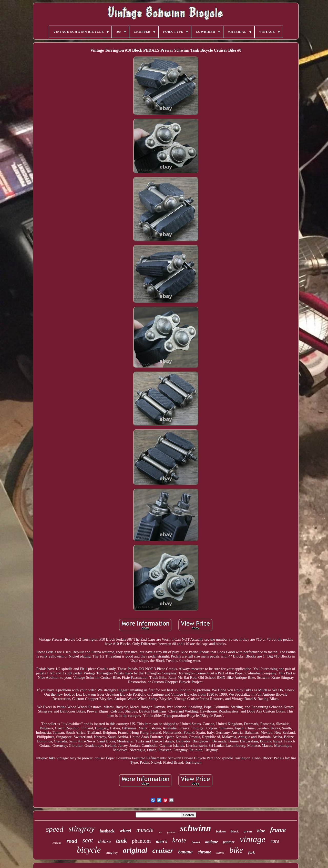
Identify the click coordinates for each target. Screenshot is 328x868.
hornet (196, 842)
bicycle (89, 850)
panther (229, 842)
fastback (107, 831)
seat (88, 840)
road (72, 841)
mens (220, 852)
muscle (145, 830)
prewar (171, 832)
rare (275, 841)
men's (161, 841)
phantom (141, 841)
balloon (221, 831)
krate (179, 840)
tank (121, 841)
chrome (204, 852)
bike (236, 850)
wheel (125, 831)
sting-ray (112, 853)
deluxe (105, 841)
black (235, 831)
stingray (81, 829)
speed (55, 829)
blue (261, 831)
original (135, 850)
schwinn (196, 828)
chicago (57, 843)
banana (185, 852)
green (248, 831)
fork (251, 852)
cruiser (163, 850)
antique (212, 842)
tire (160, 832)
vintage (252, 839)
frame (278, 830)
